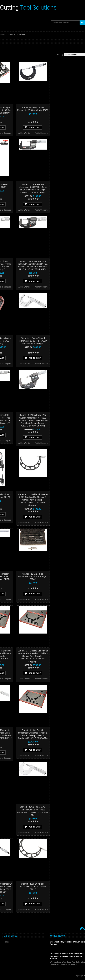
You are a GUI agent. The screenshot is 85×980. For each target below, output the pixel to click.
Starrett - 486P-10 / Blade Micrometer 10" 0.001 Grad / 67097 (33, 886)
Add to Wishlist (24, 133)
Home (2, 35)
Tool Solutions (28, 8)
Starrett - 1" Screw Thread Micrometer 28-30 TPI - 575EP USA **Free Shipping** (33, 341)
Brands (12, 35)
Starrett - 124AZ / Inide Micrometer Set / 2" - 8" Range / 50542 (33, 576)
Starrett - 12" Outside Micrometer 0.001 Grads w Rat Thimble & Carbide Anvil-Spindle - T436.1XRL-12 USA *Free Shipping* (33, 500)
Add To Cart (33, 127)
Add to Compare (41, 133)
